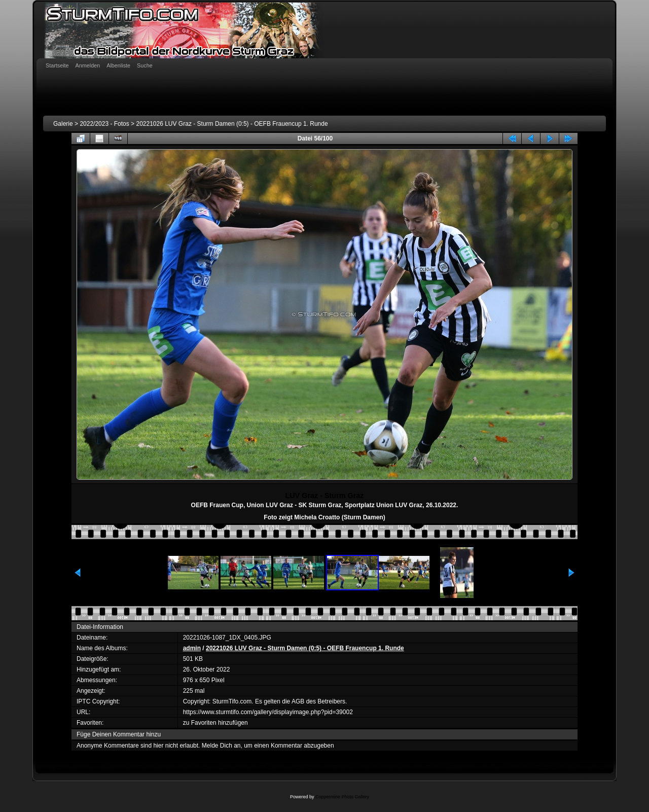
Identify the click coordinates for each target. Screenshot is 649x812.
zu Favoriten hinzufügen (215, 723)
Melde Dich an (221, 746)
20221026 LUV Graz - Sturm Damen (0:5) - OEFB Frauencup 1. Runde (232, 124)
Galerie (63, 124)
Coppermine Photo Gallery (342, 797)
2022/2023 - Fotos (104, 124)
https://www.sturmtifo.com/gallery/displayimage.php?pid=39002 (268, 712)
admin (192, 648)
